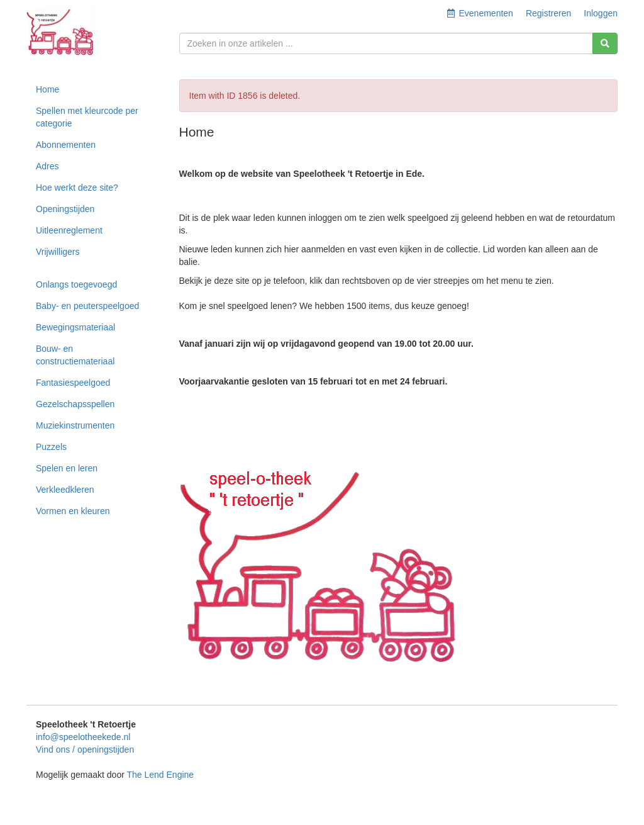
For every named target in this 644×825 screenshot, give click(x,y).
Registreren (548, 13)
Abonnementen (66, 145)
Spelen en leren (67, 468)
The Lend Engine (160, 775)
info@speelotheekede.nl (83, 737)
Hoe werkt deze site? (77, 188)
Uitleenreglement (69, 230)
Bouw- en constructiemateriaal (75, 355)
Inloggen (601, 13)
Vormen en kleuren (73, 511)
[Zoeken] (605, 43)
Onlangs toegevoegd (76, 284)
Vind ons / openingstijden (85, 749)
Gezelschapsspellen (75, 404)
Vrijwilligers (58, 252)
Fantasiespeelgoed (73, 383)
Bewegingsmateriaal (75, 327)
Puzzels (51, 447)
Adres (47, 166)
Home (47, 89)
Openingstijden (65, 209)
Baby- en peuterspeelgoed (87, 306)
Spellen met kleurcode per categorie (87, 117)
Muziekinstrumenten (75, 425)
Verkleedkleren (65, 490)
